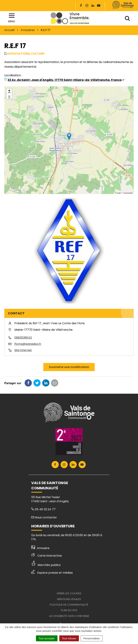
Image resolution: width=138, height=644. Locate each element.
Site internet (23, 350)
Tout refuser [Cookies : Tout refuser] (69, 638)
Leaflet (118, 193)
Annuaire (40, 548)
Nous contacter (44, 517)
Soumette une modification (69, 367)
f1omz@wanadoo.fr (28, 344)
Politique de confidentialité (69, 605)
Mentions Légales (69, 599)
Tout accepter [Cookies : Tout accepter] (47, 638)
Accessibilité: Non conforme (69, 616)
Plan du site (69, 610)
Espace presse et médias (52, 573)
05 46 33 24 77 (43, 509)
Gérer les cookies (69, 593)
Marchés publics (46, 565)
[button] (69, 136)
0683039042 (23, 338)
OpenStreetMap (128, 193)
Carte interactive (47, 556)
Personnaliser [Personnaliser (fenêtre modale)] (92, 638)
